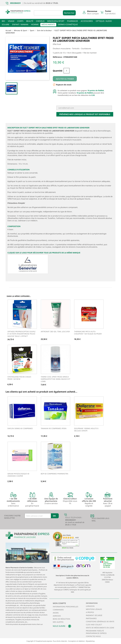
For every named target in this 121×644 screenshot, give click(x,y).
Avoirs (56, 613)
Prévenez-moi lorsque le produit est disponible (85, 114)
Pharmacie (72, 21)
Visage (11, 21)
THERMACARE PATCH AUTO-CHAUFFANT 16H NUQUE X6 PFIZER (88, 333)
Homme (35, 24)
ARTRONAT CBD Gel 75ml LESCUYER (55, 332)
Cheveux (40, 21)
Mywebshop (90, 641)
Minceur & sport (56, 21)
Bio (3, 21)
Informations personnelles (66, 607)
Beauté (30, 21)
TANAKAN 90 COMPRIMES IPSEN (54, 428)
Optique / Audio (104, 21)
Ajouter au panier (65, 79)
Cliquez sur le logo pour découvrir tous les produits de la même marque (44, 253)
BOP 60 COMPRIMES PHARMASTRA (54, 474)
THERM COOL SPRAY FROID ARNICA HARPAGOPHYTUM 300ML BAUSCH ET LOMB (55, 379)
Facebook (70, 626)
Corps (20, 21)
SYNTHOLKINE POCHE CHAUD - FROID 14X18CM (20, 378)
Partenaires (91, 618)
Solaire (6, 24)
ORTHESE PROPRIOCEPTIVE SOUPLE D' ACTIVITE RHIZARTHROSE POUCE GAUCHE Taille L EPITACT (21, 334)
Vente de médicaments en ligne (100, 628)
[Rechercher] (50, 13)
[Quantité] (67, 71)
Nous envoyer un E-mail (101, 520)
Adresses (57, 616)
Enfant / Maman (20, 24)
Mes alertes (58, 622)
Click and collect (94, 625)
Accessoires (87, 21)
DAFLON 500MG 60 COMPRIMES (20, 428)
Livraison (90, 606)
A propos (90, 612)
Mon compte (59, 603)
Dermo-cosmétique (68, 24)
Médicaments (48, 24)
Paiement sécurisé (94, 615)
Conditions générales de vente (100, 621)
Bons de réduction (61, 619)
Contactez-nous (93, 636)
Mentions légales (94, 609)
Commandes (58, 610)
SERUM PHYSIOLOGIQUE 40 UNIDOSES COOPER (18, 475)
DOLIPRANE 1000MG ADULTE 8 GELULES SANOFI (86, 430)
